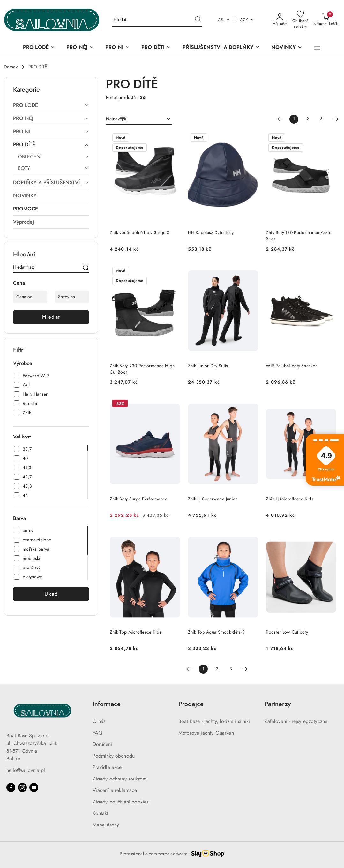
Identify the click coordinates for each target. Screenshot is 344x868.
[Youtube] (34, 788)
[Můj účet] (280, 20)
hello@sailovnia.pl (26, 770)
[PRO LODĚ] (39, 48)
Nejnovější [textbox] (116, 119)
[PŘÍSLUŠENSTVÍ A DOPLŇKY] (221, 48)
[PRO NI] (118, 48)
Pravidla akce (107, 767)
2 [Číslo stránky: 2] (308, 119)
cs (224, 20)
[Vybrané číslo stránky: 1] (294, 119)
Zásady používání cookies (121, 802)
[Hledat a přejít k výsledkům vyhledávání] (198, 20)
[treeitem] (51, 105)
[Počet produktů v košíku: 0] (325, 20)
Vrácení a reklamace (115, 790)
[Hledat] (86, 268)
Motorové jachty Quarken (206, 733)
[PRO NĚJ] (80, 48)
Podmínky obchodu (114, 756)
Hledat (51, 317)
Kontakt (101, 813)
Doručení (102, 744)
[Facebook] (11, 788)
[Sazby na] (72, 297)
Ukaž (51, 594)
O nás (99, 721)
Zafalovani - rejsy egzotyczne (296, 721)
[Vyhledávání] (157, 20)
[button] (317, 48)
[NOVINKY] (287, 48)
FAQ (97, 733)
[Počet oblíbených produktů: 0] (300, 20)
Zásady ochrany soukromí (120, 779)
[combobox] (139, 119)
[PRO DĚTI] (156, 48)
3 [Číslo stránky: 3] (321, 119)
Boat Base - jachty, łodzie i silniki (214, 721)
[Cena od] (30, 297)
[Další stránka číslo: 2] (335, 119)
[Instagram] (22, 788)
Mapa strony (106, 825)
